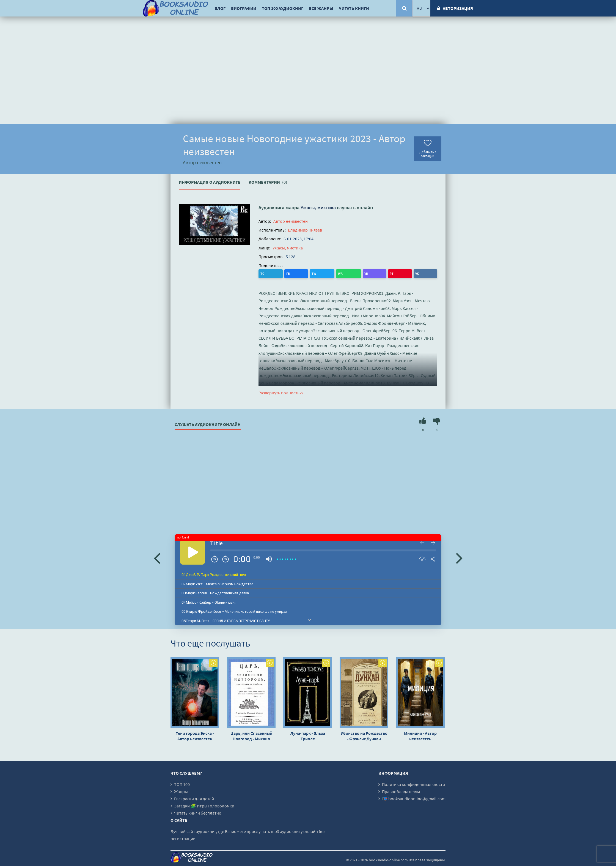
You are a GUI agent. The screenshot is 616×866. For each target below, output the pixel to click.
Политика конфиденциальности (413, 784)
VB (309, 273)
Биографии (244, 8)
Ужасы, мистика (318, 207)
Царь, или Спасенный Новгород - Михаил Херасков (251, 735)
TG (263, 273)
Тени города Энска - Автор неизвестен (195, 735)
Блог (220, 8)
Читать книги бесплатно (198, 812)
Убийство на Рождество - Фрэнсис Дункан (364, 735)
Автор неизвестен (291, 221)
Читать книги (354, 8)
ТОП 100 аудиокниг (283, 8)
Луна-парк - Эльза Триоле (308, 735)
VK (330, 273)
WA (297, 273)
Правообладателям (401, 791)
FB (274, 273)
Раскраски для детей (194, 798)
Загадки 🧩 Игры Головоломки (204, 805)
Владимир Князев (305, 230)
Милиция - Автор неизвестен (420, 735)
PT (320, 273)
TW (286, 273)
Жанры (181, 791)
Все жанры (321, 8)
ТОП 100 (182, 784)
